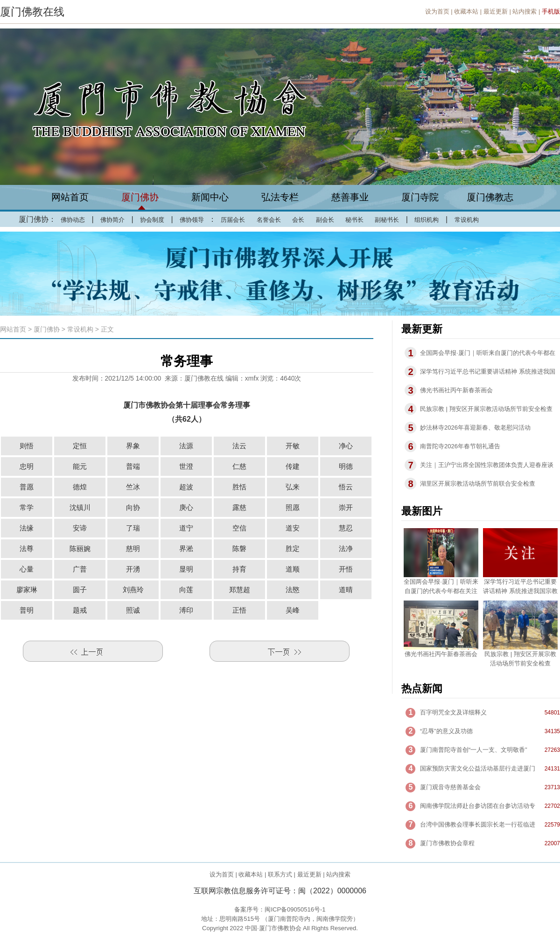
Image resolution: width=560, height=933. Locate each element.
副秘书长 (387, 220)
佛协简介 (112, 220)
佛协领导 (192, 220)
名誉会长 (269, 220)
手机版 (551, 11)
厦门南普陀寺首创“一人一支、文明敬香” (474, 750)
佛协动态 (73, 220)
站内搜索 (525, 11)
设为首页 (437, 11)
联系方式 (280, 874)
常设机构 (467, 220)
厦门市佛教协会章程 (447, 843)
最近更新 (496, 11)
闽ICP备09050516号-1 (295, 909)
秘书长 (354, 220)
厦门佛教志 (490, 197)
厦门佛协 (140, 197)
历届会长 (233, 220)
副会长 (325, 220)
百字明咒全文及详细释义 (453, 712)
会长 (298, 220)
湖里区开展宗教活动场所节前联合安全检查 (478, 484)
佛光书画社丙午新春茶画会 (456, 390)
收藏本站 (466, 11)
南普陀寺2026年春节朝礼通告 (460, 446)
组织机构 (427, 220)
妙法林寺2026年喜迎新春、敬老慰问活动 (475, 428)
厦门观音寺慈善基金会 (450, 787)
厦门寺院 (420, 197)
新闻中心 (210, 197)
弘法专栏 (280, 197)
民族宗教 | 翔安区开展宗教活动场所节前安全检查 (486, 409)
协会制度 (152, 220)
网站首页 (70, 197)
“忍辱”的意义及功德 (446, 731)
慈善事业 (350, 197)
